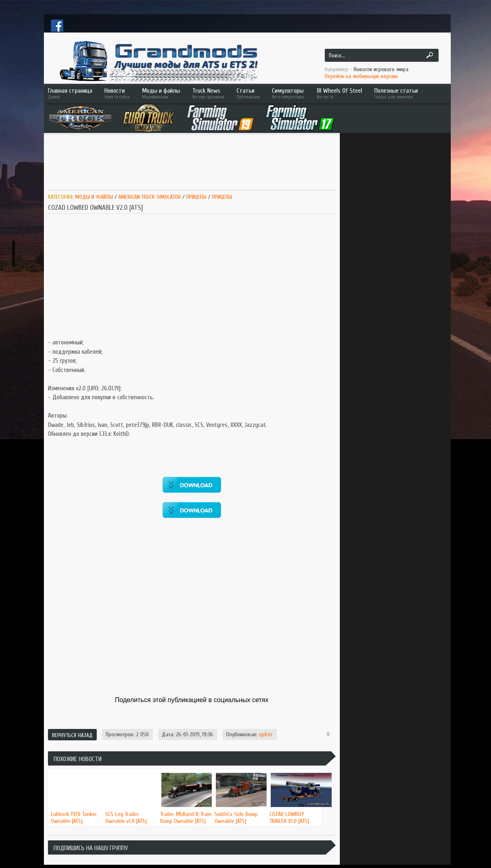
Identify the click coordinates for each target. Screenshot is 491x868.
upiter (266, 734)
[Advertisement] (196, 161)
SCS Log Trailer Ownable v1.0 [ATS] (126, 818)
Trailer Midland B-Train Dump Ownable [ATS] (186, 818)
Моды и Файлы (94, 197)
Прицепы (196, 197)
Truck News (208, 93)
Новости (117, 93)
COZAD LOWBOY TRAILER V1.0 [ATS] (289, 818)
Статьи (248, 93)
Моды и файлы (161, 93)
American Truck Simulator (150, 197)
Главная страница (70, 93)
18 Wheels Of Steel (339, 93)
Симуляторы (288, 93)
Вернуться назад (72, 735)
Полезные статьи (408, 93)
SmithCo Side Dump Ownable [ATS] (236, 818)
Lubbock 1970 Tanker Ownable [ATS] (74, 818)
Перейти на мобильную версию (361, 76)
